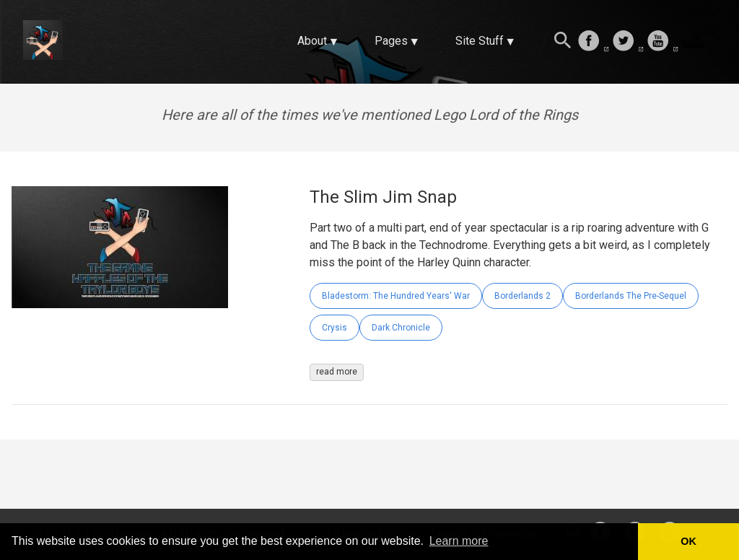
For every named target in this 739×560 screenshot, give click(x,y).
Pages (391, 41)
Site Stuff (480, 41)
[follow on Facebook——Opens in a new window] (593, 42)
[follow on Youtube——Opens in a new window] (663, 42)
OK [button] (688, 541)
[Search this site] (563, 42)
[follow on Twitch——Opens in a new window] (697, 42)
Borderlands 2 (522, 296)
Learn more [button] (459, 541)
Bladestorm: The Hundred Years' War (396, 296)
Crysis (334, 328)
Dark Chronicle (401, 328)
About (312, 41)
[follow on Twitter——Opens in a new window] (628, 42)
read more (337, 372)
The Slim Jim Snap (383, 197)
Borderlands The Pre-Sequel (631, 296)
